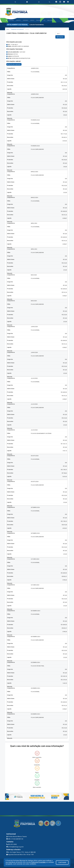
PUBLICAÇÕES (39, 20)
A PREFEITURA (11, 20)
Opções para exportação (14, 64)
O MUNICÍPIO (19, 20)
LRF (44, 20)
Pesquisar (60, 37)
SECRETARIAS (26, 20)
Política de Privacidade (38, 862)
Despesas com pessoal (17, 29)
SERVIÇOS (32, 20)
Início (8, 29)
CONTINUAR (62, 863)
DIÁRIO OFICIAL (50, 20)
